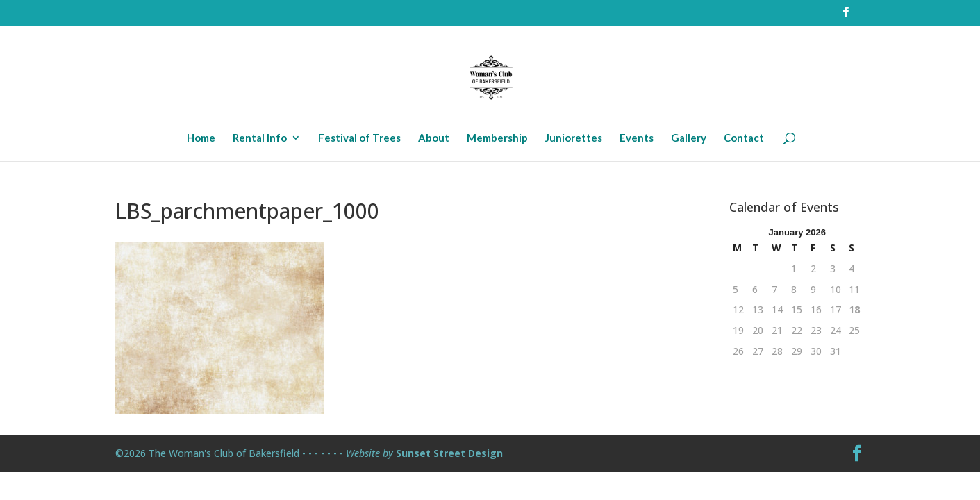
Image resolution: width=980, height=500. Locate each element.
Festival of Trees (359, 138)
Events (637, 138)
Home (201, 138)
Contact (744, 138)
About (434, 138)
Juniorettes (574, 138)
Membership (497, 138)
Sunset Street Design (449, 453)
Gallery (689, 138)
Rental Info (260, 138)
